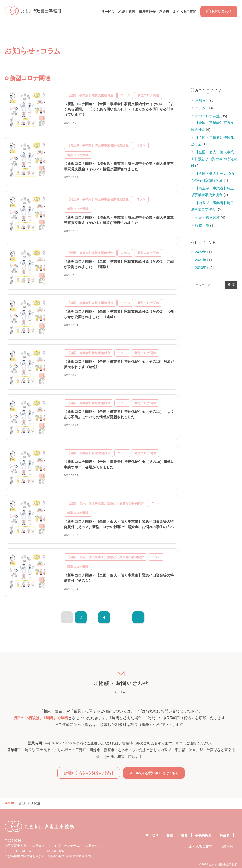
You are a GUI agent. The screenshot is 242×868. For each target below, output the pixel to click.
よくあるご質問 (185, 12)
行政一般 (202, 225)
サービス (108, 12)
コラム (200, 108)
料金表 (164, 12)
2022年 (201, 252)
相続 (121, 12)
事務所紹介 (147, 12)
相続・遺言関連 (207, 217)
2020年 (201, 267)
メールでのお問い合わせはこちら (154, 773)
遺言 (132, 12)
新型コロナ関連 (207, 116)
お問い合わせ (219, 11)
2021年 (201, 260)
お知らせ (202, 100)
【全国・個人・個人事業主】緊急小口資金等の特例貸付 (214, 159)
